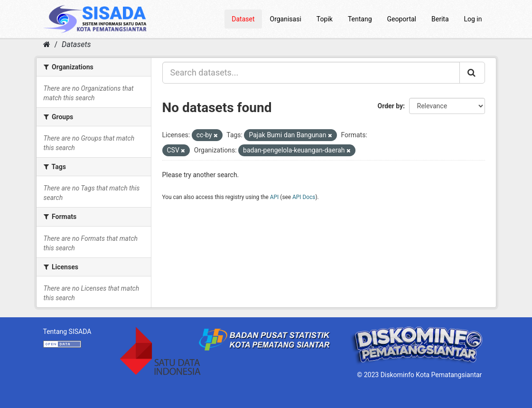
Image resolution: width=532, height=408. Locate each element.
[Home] (47, 44)
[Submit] (472, 73)
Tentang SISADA (67, 332)
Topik (325, 19)
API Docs (304, 197)
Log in (473, 19)
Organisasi (286, 19)
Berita (440, 19)
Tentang (360, 19)
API (275, 197)
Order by (391, 106)
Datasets (76, 44)
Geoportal (402, 19)
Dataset (243, 19)
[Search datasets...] (311, 73)
